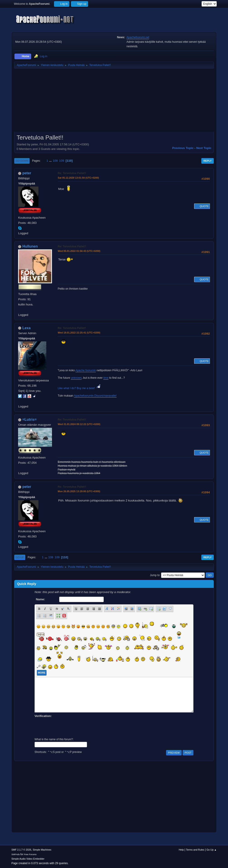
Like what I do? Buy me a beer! (79, 388)
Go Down (22, 161)
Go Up (20, 557)
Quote (202, 206)
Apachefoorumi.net (138, 37)
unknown (76, 378)
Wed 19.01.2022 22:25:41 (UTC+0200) (79, 333)
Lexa (26, 328)
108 (55, 161)
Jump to (155, 575)
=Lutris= (29, 420)
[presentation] (69, 727)
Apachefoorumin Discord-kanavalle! (95, 396)
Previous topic (183, 148)
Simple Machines (42, 850)
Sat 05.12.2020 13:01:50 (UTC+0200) (78, 178)
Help (181, 850)
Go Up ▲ (212, 850)
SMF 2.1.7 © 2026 (21, 850)
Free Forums (30, 854)
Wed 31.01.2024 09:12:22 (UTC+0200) (79, 424)
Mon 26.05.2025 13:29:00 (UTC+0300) (79, 491)
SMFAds (15, 854)
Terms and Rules (195, 850)
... (51, 161)
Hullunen (30, 246)
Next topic (204, 148)
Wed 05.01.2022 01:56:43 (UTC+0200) (79, 251)
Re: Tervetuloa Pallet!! (72, 173)
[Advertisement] (114, 102)
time (106, 378)
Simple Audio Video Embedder (28, 859)
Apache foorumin (86, 370)
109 (61, 161)
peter (27, 173)
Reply (207, 161)
